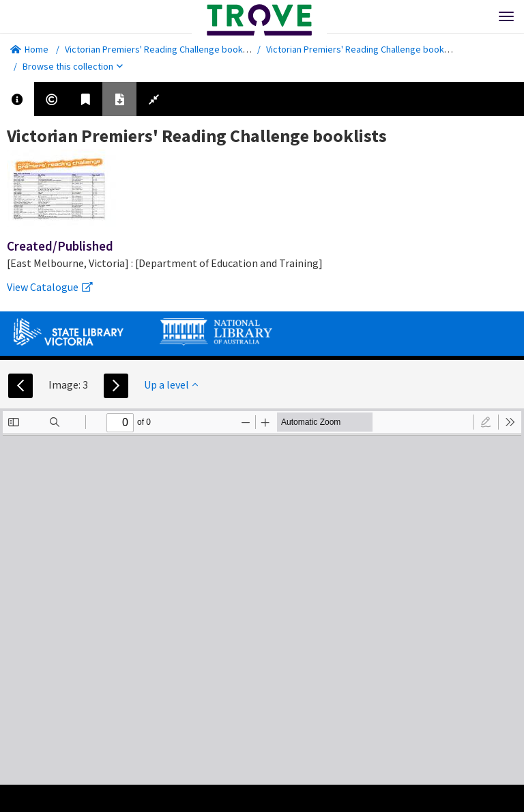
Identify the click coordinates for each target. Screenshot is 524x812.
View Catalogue (50, 287)
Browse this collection (73, 66)
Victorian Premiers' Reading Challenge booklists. (163, 49)
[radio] (486, 422)
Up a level (171, 384)
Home (29, 49)
